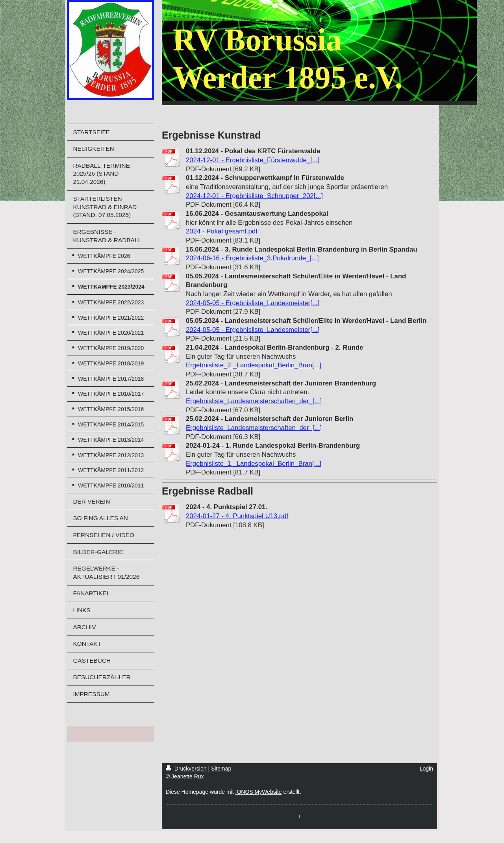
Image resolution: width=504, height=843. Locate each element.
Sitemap (221, 769)
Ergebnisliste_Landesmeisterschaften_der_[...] (254, 401)
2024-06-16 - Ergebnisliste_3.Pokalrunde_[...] (252, 258)
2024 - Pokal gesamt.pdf (222, 231)
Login (426, 769)
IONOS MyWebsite (259, 792)
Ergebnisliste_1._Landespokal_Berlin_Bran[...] (254, 464)
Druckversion (187, 769)
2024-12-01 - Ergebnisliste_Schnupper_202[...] (254, 196)
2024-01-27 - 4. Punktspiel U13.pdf (237, 516)
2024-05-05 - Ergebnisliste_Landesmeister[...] (253, 303)
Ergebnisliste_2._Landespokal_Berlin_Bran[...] (254, 365)
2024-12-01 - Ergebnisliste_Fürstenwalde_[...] (253, 160)
